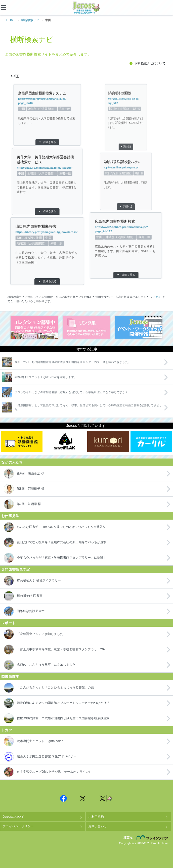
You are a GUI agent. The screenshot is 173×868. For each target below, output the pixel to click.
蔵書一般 (46, 109)
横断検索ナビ (30, 20)
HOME (11, 20)
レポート (8, 623)
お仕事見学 (10, 516)
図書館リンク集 (86, 327)
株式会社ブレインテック (153, 838)
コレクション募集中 (34, 327)
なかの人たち (12, 462)
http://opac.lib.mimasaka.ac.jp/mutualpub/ (47, 168)
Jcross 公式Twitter (83, 798)
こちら (157, 297)
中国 (49, 109)
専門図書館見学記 (16, 569)
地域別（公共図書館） (48, 109)
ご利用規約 (96, 817)
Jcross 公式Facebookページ (63, 798)
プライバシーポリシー (18, 826)
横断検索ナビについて (150, 63)
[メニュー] (8, 8)
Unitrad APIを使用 (38, 238)
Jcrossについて (13, 817)
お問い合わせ (98, 826)
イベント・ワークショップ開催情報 (139, 327)
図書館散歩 (10, 676)
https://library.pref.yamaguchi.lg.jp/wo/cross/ (47, 232)
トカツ (7, 730)
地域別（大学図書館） (46, 173)
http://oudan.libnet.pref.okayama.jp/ (131, 167)
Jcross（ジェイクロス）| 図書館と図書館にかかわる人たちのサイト (86, 8)
